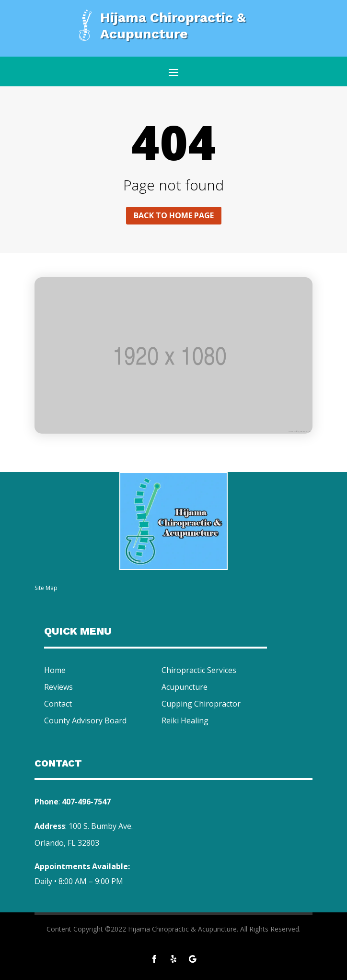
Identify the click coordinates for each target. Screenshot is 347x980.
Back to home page (174, 215)
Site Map (46, 588)
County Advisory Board (85, 720)
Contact (58, 704)
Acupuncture (185, 687)
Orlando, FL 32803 (67, 843)
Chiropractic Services (199, 670)
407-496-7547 (86, 802)
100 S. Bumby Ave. (101, 826)
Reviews (58, 687)
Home (55, 670)
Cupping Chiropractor (201, 704)
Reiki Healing (185, 720)
